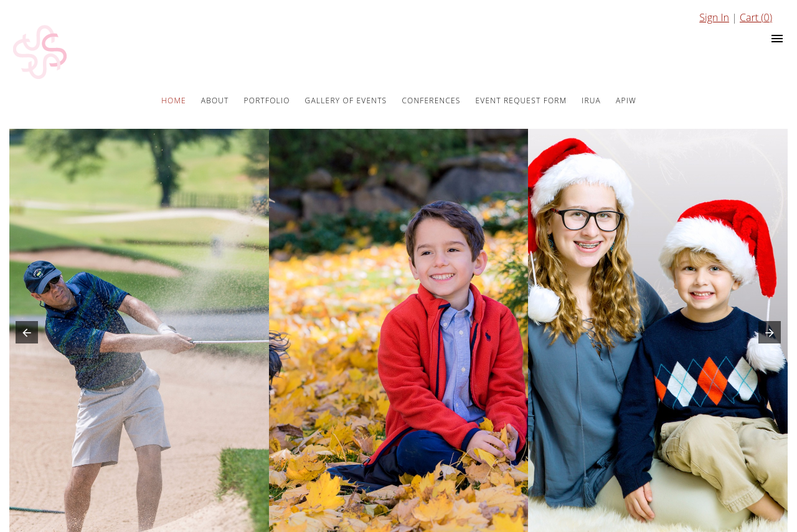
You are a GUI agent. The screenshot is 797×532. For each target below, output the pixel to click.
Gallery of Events (346, 100)
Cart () (756, 17)
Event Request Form (521, 100)
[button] (24, 335)
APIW (626, 100)
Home (174, 100)
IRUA (591, 100)
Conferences (431, 100)
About (215, 100)
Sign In (714, 17)
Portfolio (267, 100)
